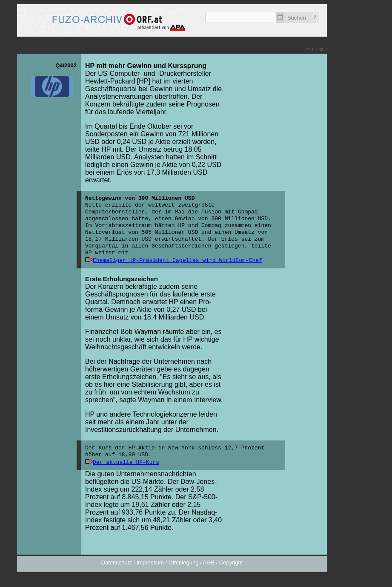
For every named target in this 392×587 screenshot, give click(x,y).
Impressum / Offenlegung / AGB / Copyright (190, 563)
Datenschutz (117, 563)
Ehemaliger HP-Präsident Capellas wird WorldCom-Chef (177, 260)
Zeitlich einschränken (280, 17)
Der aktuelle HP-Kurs (126, 462)
